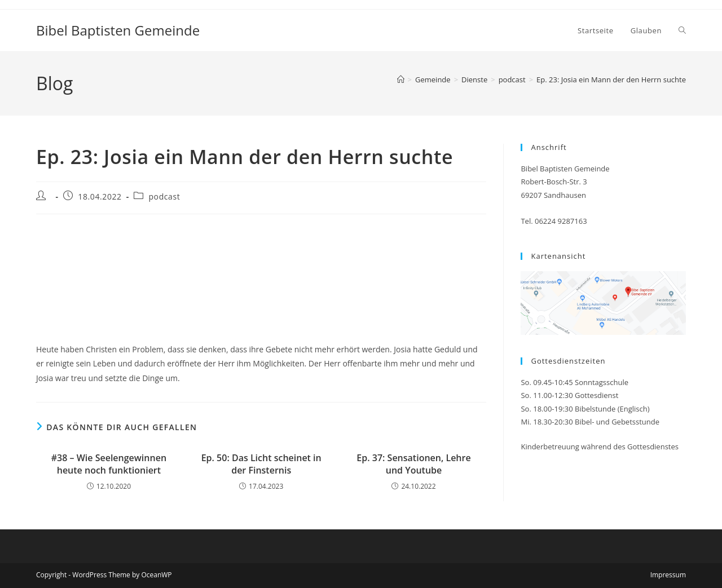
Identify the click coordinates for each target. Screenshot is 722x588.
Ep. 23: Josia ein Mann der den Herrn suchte (611, 79)
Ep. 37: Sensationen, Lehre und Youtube (413, 464)
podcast (164, 196)
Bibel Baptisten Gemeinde (118, 30)
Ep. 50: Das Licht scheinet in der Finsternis (261, 464)
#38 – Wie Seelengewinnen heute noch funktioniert (109, 464)
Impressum (668, 575)
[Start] (401, 79)
